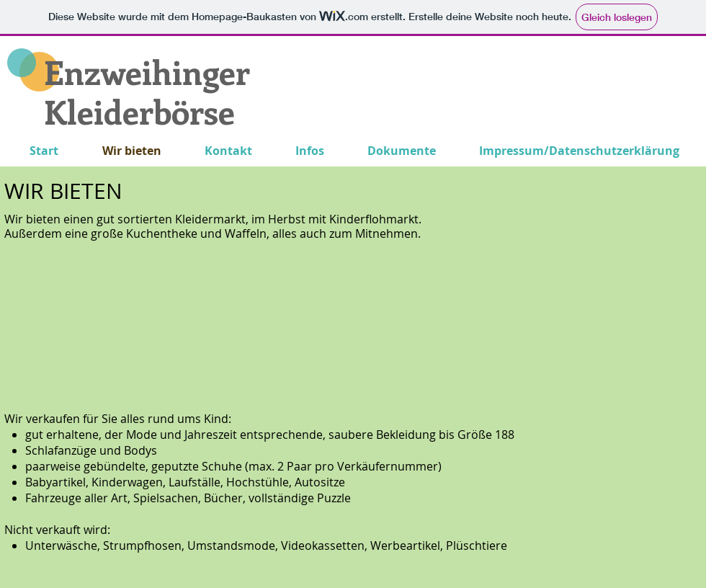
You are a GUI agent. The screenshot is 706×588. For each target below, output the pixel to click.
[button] (109, 325)
